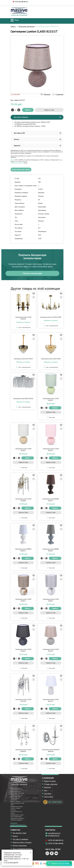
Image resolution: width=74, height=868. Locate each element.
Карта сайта (49, 798)
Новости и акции (50, 782)
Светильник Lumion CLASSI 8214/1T (23, 651)
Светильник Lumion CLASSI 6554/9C (51, 318)
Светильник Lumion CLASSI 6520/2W (23, 501)
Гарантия (38, 146)
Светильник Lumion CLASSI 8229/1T (23, 601)
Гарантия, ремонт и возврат (22, 843)
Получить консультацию (32, 274)
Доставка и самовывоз (20, 840)
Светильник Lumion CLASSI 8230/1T (51, 601)
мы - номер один (52, 803)
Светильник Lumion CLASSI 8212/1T (51, 701)
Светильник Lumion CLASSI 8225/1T (51, 450)
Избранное (46, 94)
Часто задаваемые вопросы (22, 849)
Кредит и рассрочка (20, 846)
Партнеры (48, 794)
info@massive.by (54, 836)
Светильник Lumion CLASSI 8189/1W (23, 751)
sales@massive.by (54, 834)
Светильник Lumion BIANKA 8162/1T (51, 501)
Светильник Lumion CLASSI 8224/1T (23, 450)
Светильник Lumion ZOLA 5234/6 (51, 360)
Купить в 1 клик (49, 110)
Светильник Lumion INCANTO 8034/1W (51, 751)
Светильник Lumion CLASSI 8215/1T (51, 651)
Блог (46, 791)
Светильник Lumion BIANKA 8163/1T (23, 551)
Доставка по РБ (38, 133)
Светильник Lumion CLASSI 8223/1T (51, 400)
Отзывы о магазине (51, 785)
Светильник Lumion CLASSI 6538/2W (23, 319)
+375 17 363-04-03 (56, 844)
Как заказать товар (19, 834)
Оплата (38, 139)
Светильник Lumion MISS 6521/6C (23, 399)
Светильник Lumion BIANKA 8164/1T (51, 551)
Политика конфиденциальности (18, 825)
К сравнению (58, 94)
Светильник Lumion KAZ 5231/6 (23, 360)
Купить (28, 110)
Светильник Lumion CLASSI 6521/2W (23, 701)
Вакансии (47, 788)
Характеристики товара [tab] (21, 170)
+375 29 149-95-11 (21, 2)
